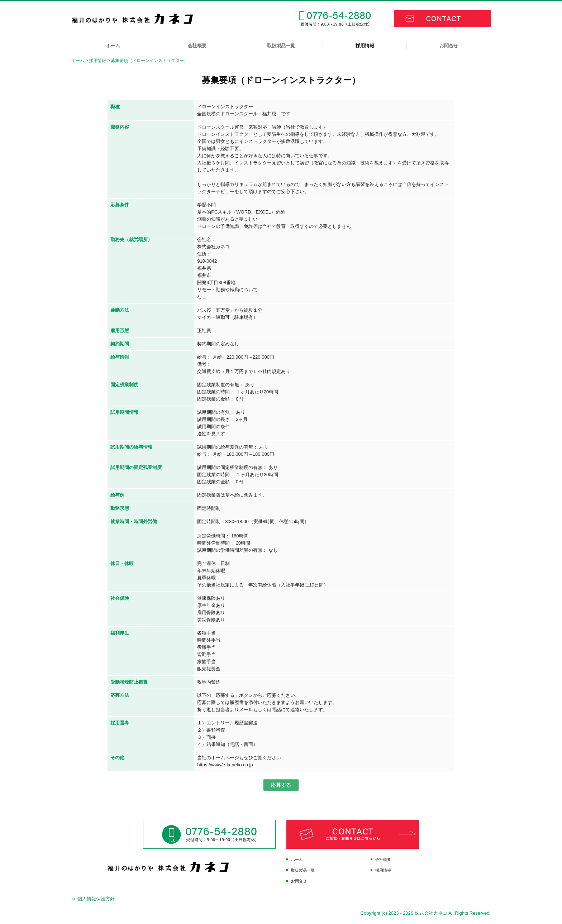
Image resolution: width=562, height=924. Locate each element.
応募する (281, 785)
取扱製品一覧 (281, 46)
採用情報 (365, 46)
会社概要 (197, 46)
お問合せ (449, 46)
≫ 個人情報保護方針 (93, 899)
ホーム (113, 46)
